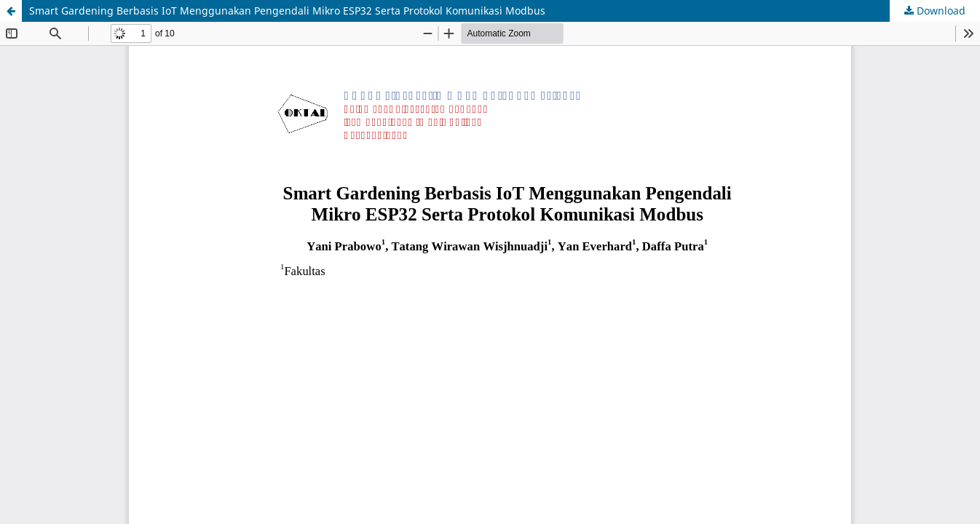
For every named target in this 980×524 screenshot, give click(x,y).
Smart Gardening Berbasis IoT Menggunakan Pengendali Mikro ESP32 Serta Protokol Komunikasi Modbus (287, 11)
